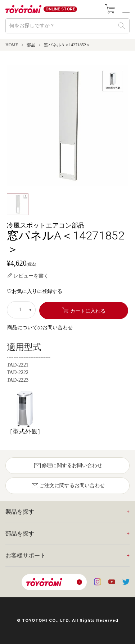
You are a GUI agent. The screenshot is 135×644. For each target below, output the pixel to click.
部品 (31, 45)
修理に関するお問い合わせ (68, 466)
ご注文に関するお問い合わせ (68, 486)
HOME (12, 45)
